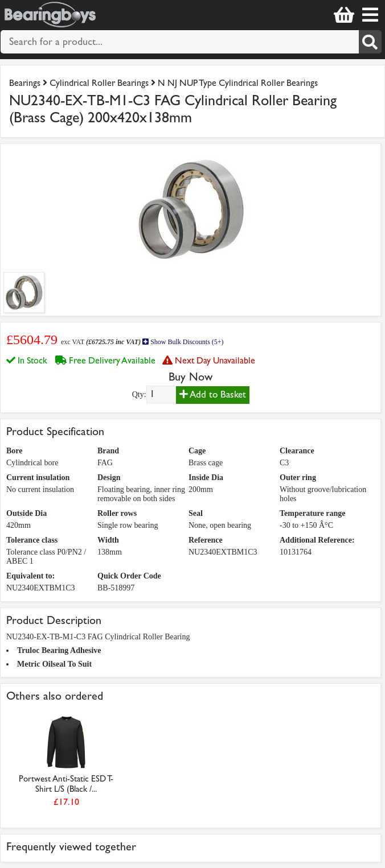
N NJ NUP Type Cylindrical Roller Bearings (238, 83)
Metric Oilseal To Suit (54, 664)
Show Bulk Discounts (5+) (183, 342)
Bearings (25, 83)
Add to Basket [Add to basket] (213, 394)
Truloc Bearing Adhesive (59, 650)
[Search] (370, 42)
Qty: (139, 394)
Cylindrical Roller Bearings (99, 83)
